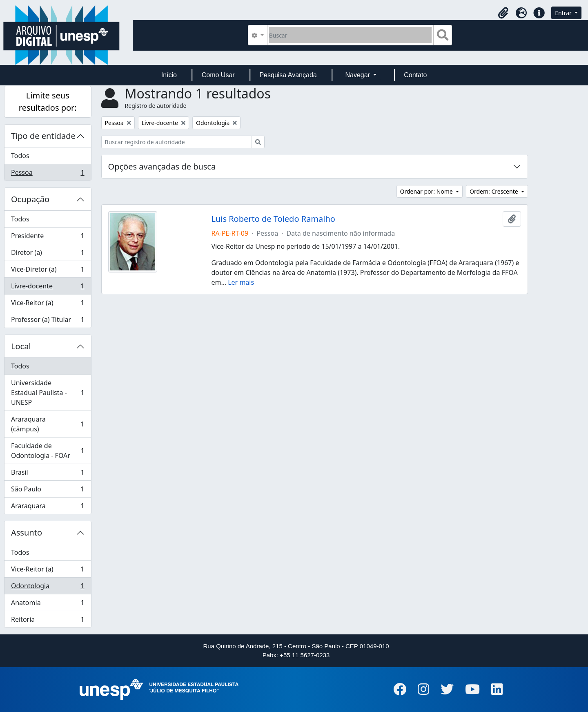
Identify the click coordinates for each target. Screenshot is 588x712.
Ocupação (30, 199)
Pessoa (48, 174)
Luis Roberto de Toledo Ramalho (273, 219)
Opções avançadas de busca (162, 166)
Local (21, 346)
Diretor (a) (48, 254)
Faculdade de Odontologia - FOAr (48, 451)
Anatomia (48, 604)
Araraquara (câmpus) (48, 424)
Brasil (48, 474)
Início (169, 75)
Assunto (27, 532)
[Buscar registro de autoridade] (177, 142)
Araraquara (48, 507)
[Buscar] (351, 35)
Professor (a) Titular (48, 321)
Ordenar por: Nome (427, 191)
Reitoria (48, 621)
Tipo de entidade (43, 136)
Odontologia (48, 588)
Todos (20, 156)
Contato (415, 75)
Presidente (48, 238)
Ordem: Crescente (494, 191)
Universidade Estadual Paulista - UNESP (48, 393)
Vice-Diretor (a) (48, 271)
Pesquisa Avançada (288, 75)
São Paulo (48, 491)
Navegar (358, 75)
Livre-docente (48, 288)
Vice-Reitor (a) (48, 305)
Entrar (564, 13)
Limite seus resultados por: (48, 102)
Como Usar (218, 75)
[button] (503, 13)
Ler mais (241, 282)
